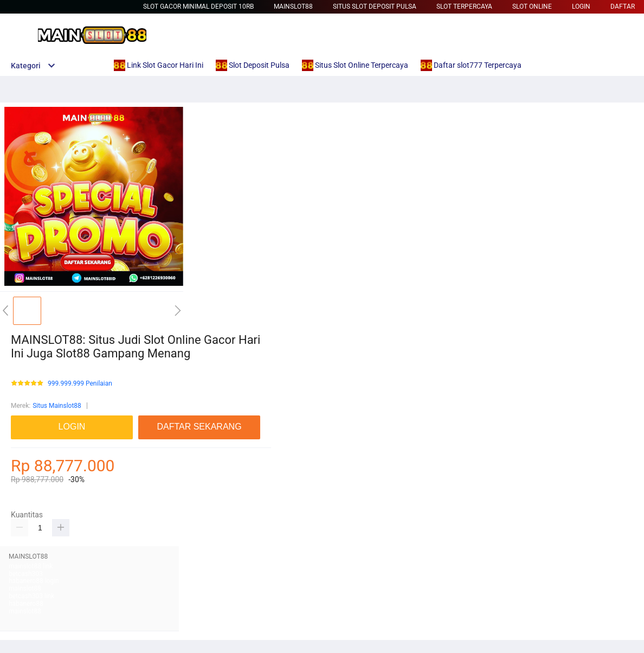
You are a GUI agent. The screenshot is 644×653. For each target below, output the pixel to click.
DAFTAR (623, 7)
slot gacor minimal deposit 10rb (198, 7)
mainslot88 (25, 588)
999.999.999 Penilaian (80, 384)
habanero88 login (34, 581)
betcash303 (26, 574)
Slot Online (532, 7)
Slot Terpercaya (464, 7)
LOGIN (581, 7)
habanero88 (26, 604)
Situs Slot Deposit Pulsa (375, 7)
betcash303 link (31, 596)
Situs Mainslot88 (57, 406)
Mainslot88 (293, 7)
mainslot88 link (31, 566)
